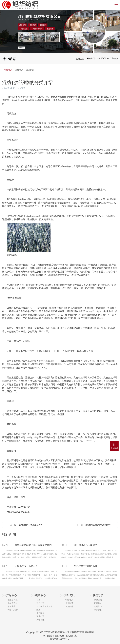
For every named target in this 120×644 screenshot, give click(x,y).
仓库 (38, 600)
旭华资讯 (102, 58)
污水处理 (40, 616)
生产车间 (40, 613)
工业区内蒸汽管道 (44, 606)
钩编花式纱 (13, 610)
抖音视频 (40, 620)
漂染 (38, 610)
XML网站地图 (86, 632)
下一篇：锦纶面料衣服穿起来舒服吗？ (94, 525)
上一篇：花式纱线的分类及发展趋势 (26, 525)
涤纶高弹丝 (13, 606)
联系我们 (98, 610)
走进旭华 (98, 606)
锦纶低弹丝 (13, 603)
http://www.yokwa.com (18, 512)
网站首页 (91, 58)
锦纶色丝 (59, 636)
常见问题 (30, 70)
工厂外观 (40, 603)
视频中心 (40, 595)
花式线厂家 (71, 636)
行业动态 (114, 58)
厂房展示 (98, 603)
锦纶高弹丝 (13, 600)
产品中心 (12, 595)
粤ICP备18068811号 (60, 639)
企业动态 (19, 70)
